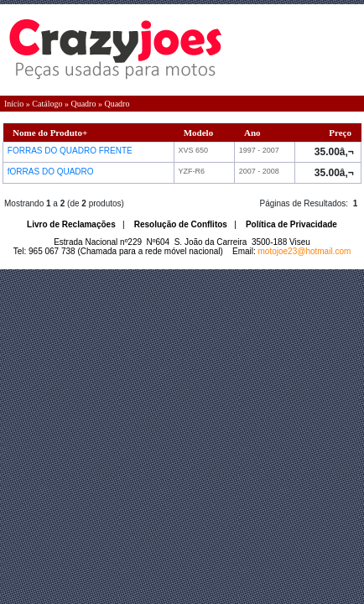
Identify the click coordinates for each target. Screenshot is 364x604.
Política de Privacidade (291, 224)
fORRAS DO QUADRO (52, 172)
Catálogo (47, 104)
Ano (252, 133)
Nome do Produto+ (50, 133)
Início (14, 104)
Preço (340, 133)
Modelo (198, 133)
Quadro (83, 104)
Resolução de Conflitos (181, 224)
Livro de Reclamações (71, 224)
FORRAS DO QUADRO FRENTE (71, 151)
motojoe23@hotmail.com (305, 251)
